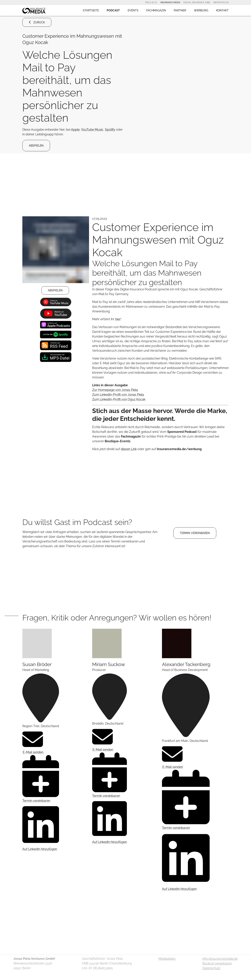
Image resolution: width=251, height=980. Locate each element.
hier (118, 319)
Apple (75, 130)
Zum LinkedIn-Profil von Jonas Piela (118, 395)
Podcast (113, 10)
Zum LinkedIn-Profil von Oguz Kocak (119, 399)
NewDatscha (221, 2)
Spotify (110, 130)
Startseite (91, 10)
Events (133, 10)
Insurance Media (170, 2)
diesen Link (129, 449)
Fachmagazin (156, 10)
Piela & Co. (151, 2)
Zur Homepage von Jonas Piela (115, 390)
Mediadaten (167, 959)
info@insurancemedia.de (220, 959)
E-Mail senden (33, 741)
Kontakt (222, 10)
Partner (180, 10)
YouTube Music (92, 130)
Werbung (201, 10)
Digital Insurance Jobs (197, 2)
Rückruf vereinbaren (217, 963)
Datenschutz (211, 968)
